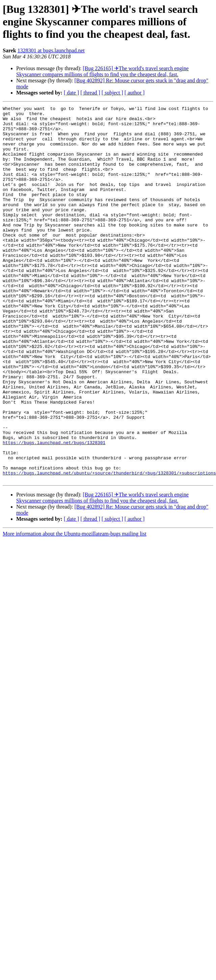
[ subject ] (112, 93)
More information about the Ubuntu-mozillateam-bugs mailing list (75, 609)
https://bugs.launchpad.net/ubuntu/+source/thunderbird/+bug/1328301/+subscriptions (109, 547)
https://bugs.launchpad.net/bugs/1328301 (54, 510)
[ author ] (135, 93)
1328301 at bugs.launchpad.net (51, 50)
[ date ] (71, 93)
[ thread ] (90, 93)
